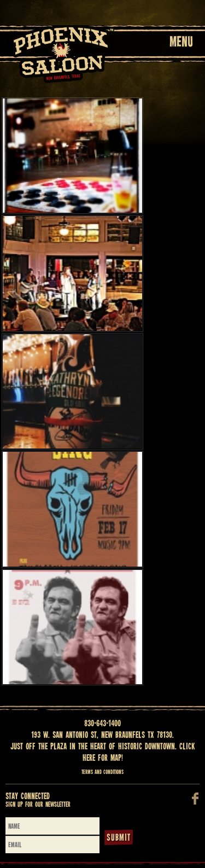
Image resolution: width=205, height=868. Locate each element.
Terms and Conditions (102, 772)
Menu (181, 43)
